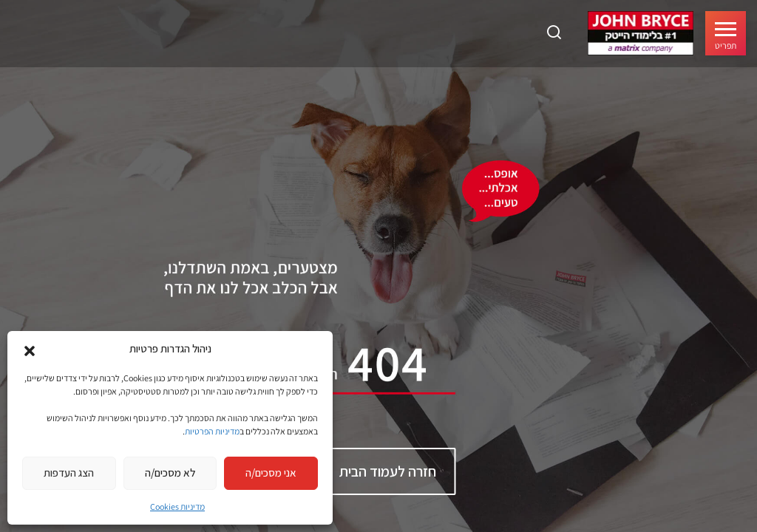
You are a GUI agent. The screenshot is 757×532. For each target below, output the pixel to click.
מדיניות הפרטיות (212, 431)
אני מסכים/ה (271, 473)
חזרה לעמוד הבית (388, 471)
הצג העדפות (69, 473)
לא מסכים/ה (170, 473)
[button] (30, 349)
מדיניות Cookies (177, 507)
